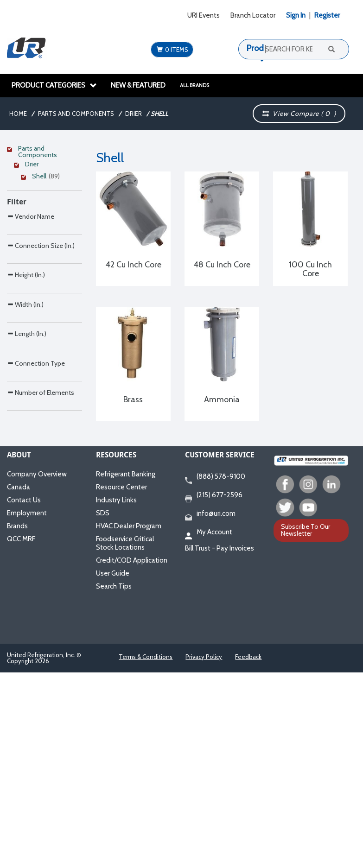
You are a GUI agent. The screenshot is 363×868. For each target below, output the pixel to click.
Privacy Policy (204, 852)
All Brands (194, 85)
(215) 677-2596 (214, 691)
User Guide (113, 769)
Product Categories (54, 85)
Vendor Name (31, 304)
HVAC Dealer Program (129, 722)
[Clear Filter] (43, 150)
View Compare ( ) (299, 114)
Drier (134, 114)
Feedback (248, 852)
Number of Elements (41, 597)
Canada (19, 683)
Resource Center (121, 683)
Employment (27, 709)
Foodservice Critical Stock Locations (125, 739)
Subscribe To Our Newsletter (306, 726)
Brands (17, 722)
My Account (209, 728)
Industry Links (116, 696)
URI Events (204, 15)
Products (263, 48)
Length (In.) (27, 499)
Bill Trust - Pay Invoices (220, 744)
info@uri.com (210, 710)
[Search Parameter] (45, 325)
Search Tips (114, 782)
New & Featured (138, 85)
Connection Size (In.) (41, 353)
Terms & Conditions (146, 852)
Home (18, 114)
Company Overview (37, 670)
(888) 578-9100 (215, 672)
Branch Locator (253, 15)
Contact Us (24, 696)
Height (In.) (26, 402)
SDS (103, 709)
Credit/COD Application (132, 756)
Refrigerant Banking (126, 670)
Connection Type (36, 548)
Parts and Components (76, 114)
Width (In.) (25, 451)
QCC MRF (21, 735)
